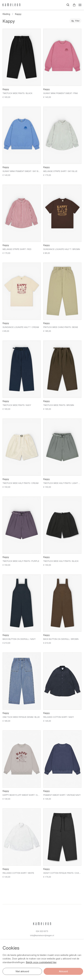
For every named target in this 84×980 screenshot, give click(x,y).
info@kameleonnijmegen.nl (42, 935)
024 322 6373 (42, 931)
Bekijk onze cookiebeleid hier (41, 962)
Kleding (6, 14)
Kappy (18, 14)
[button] (73, 5)
